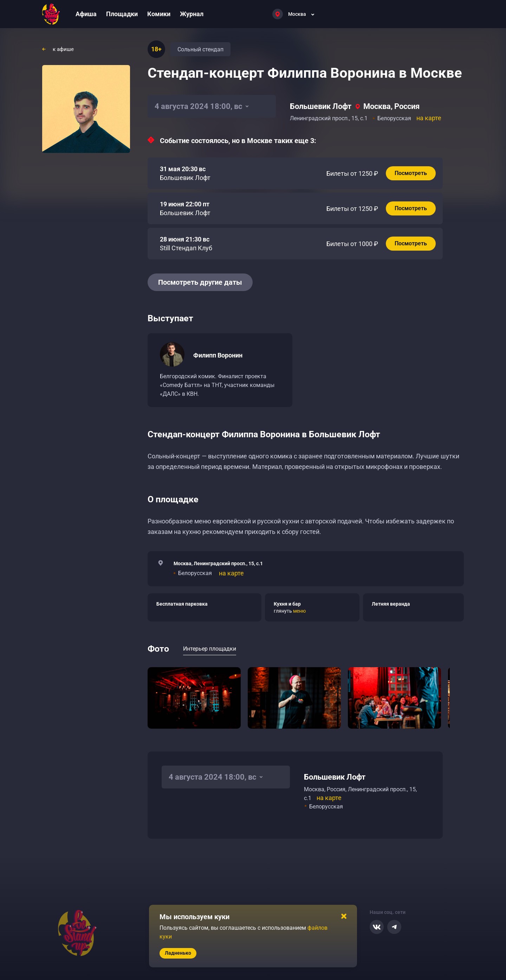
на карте (429, 118)
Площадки (122, 14)
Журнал (192, 14)
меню (299, 611)
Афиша (86, 14)
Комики (159, 14)
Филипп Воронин (218, 355)
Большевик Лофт (321, 106)
